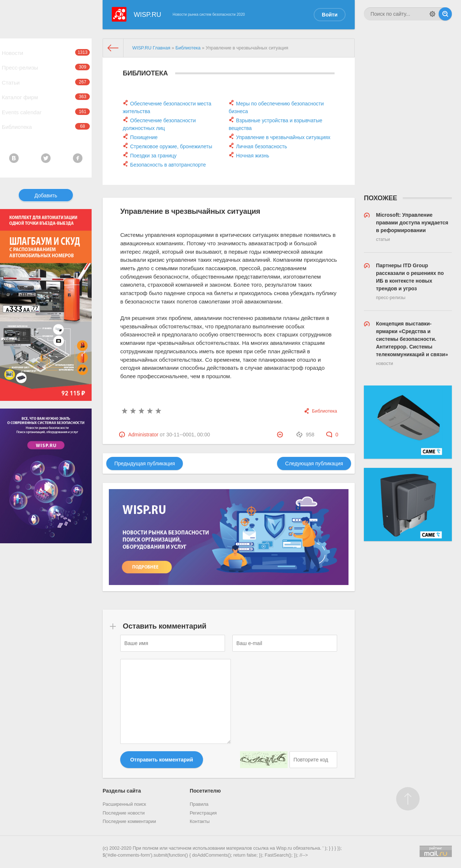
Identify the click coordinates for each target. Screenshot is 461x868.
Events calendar (46, 129)
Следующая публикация (314, 463)
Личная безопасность (261, 146)
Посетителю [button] (205, 791)
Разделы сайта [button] (122, 791)
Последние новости (124, 813)
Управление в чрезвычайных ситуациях (283, 137)
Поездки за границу (153, 156)
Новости (46, 55)
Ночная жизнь (253, 156)
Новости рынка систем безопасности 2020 (209, 14)
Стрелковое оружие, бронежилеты (171, 146)
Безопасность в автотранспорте (168, 165)
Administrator (143, 435)
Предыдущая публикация (145, 463)
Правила (199, 804)
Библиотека (46, 148)
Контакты (200, 822)
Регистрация (203, 813)
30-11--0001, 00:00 (188, 435)
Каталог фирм (46, 111)
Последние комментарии (129, 822)
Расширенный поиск (124, 804)
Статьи (46, 92)
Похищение (144, 137)
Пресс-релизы (46, 73)
